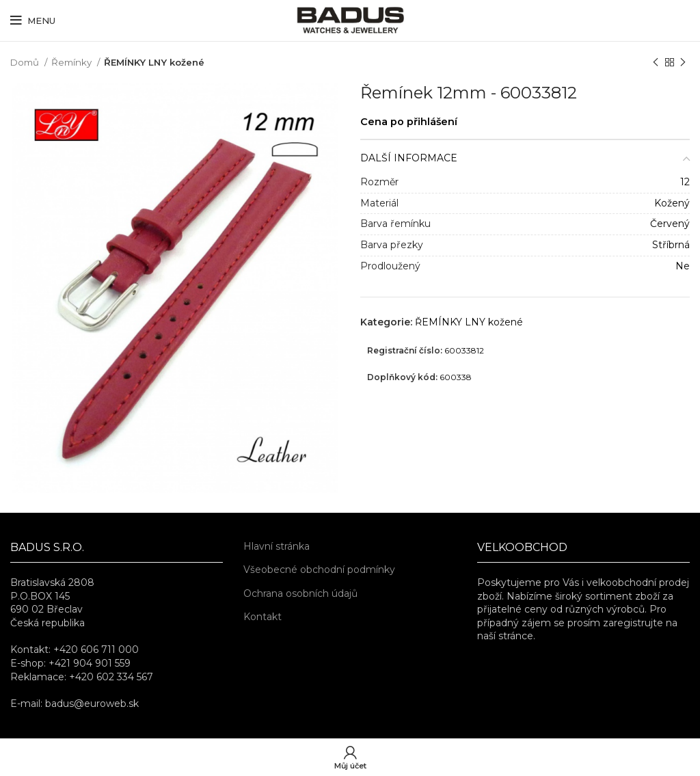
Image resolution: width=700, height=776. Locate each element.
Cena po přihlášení (409, 122)
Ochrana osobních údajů (300, 593)
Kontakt (262, 617)
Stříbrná (671, 245)
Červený (670, 224)
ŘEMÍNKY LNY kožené (154, 62)
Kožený (672, 203)
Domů (26, 62)
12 (685, 182)
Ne (683, 266)
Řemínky (72, 62)
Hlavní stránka (277, 546)
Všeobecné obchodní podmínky (319, 570)
